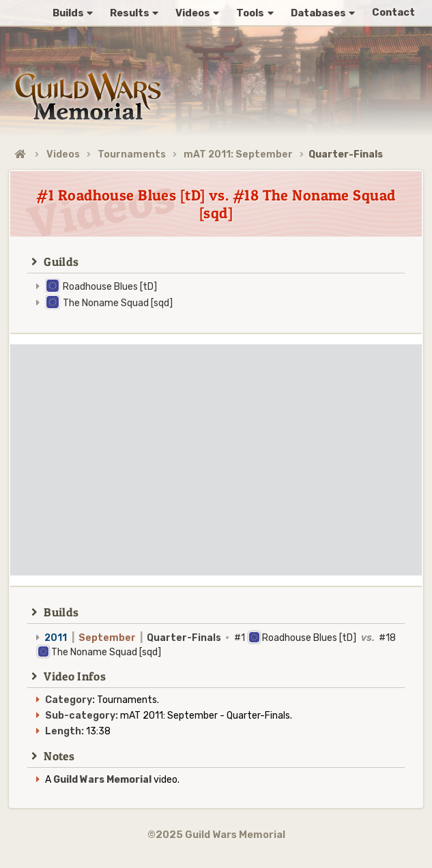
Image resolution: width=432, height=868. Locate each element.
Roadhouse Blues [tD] (110, 287)
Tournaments (132, 154)
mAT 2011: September (238, 154)
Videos (63, 154)
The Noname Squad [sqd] (118, 303)
